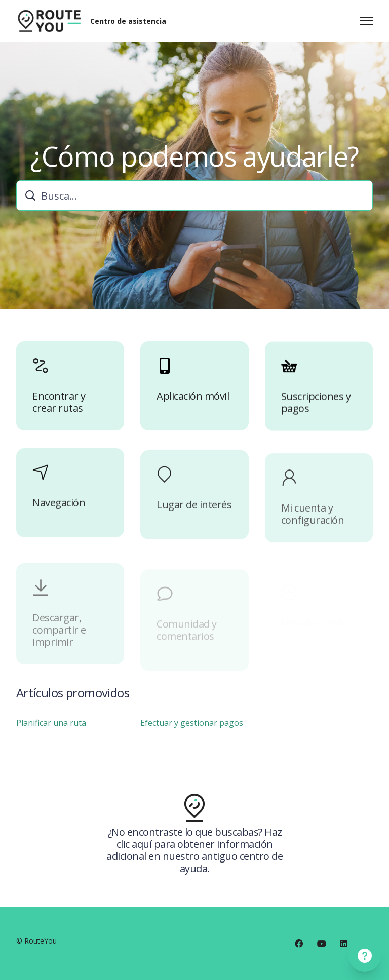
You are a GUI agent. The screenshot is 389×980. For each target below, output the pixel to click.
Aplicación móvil (193, 401)
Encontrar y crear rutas (59, 405)
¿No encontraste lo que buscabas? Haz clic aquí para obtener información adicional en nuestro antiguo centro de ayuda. (194, 853)
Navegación (59, 516)
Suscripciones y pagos (316, 411)
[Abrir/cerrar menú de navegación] (366, 21)
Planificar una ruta (51, 725)
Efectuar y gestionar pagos (192, 725)
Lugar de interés (194, 523)
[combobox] (194, 195)
